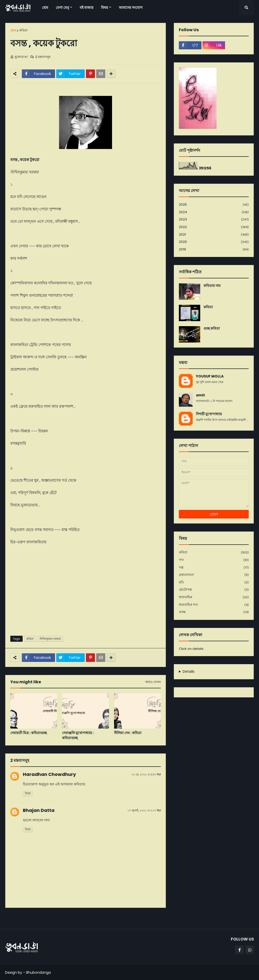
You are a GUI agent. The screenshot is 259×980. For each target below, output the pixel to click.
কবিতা (23, 30)
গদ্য (214, 560)
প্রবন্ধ (214, 612)
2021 (214, 235)
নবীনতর (13, 918)
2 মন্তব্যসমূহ (43, 57)
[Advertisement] (86, 593)
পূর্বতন (159, 918)
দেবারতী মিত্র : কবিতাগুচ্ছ (29, 733)
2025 (214, 205)
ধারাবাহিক (214, 597)
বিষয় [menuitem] (105, 8)
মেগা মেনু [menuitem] (62, 8)
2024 (214, 212)
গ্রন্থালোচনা (214, 575)
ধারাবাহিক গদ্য (214, 605)
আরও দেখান (153, 682)
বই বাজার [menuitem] (87, 8)
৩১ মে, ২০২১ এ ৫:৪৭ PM (146, 774)
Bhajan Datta (39, 810)
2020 (214, 242)
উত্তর (28, 793)
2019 (214, 249)
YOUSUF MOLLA (210, 376)
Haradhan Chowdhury (49, 774)
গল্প (214, 568)
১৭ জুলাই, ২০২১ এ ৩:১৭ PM (144, 810)
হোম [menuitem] (45, 8)
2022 (214, 227)
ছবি (214, 582)
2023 (214, 220)
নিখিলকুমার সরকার (50, 639)
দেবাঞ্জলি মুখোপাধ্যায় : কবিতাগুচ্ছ (78, 736)
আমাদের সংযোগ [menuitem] (131, 8)
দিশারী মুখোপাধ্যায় (209, 414)
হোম (13, 30)
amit (200, 395)
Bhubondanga (38, 972)
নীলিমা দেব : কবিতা (128, 733)
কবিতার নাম (212, 286)
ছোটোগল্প (214, 590)
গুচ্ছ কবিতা (212, 329)
